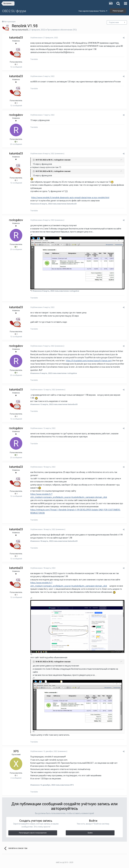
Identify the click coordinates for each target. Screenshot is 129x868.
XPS (16, 753)
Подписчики (114, 22)
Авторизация (10, 22)
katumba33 (23, 30)
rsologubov (16, 115)
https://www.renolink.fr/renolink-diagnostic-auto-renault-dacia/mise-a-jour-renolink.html (70, 198)
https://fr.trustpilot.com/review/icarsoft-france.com (88, 361)
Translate (34, 59)
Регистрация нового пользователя (33, 834)
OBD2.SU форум (14, 11)
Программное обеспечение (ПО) (62, 30)
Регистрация (118, 11)
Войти (90, 834)
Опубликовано (44, 38)
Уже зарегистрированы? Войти (93, 11)
